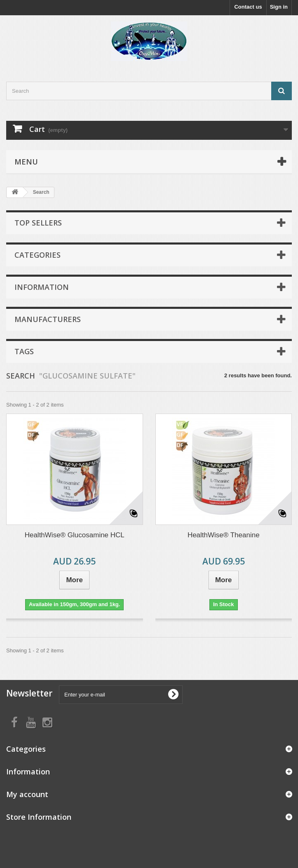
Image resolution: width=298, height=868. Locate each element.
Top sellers (38, 223)
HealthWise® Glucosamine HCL (75, 535)
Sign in (279, 7)
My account (27, 794)
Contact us (248, 7)
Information (42, 287)
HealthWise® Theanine (224, 535)
